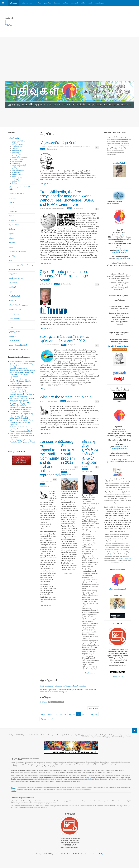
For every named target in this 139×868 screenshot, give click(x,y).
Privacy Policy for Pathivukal (18, 350)
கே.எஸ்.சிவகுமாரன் (17, 156)
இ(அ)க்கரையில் (14, 225)
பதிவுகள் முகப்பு (27, 3)
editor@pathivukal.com (120, 252)
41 (61, 714)
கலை (10, 260)
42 (65, 714)
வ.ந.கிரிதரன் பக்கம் (119, 163)
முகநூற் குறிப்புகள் (15, 332)
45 (79, 714)
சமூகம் (11, 292)
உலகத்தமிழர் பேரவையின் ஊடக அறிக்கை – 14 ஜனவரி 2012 (64, 339)
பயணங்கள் (12, 300)
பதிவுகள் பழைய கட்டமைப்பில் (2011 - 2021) (20, 188)
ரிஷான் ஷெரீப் (15, 169)
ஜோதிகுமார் (15, 143)
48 (92, 714)
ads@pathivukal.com (123, 259)
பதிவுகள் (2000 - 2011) (16, 193)
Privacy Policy (98, 854)
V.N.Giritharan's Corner (119, 346)
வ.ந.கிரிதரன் (100, 3)
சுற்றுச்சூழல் (13, 198)
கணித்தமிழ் (12, 287)
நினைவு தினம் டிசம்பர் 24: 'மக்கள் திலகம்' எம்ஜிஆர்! (91, 452)
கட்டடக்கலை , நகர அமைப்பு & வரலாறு (21, 265)
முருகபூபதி (15, 148)
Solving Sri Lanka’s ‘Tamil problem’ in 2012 (68, 452)
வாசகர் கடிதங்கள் (14, 318)
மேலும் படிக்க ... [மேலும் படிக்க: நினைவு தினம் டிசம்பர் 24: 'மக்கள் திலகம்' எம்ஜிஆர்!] (89, 673)
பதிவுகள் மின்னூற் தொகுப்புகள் (19, 305)
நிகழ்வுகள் (75, 3)
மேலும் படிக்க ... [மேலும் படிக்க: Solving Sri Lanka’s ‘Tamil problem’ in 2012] (68, 574)
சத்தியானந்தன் (16, 172)
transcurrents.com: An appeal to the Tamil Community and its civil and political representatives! (55, 458)
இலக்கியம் (47, 3)
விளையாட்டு (13, 202)
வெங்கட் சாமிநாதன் (17, 154)
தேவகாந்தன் (15, 152)
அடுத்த (43, 719)
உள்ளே (117, 203)
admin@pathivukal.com (126, 265)
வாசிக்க (119, 401)
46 (83, 714)
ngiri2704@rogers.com (29, 781)
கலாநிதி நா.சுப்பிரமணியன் (19, 165)
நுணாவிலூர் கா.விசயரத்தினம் (20, 158)
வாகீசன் (14, 176)
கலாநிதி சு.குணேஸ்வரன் (19, 167)
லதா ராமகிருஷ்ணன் (17, 161)
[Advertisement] (69, 64)
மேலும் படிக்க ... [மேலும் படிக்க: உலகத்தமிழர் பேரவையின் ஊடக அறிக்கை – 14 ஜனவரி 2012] (47, 389)
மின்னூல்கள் (13, 274)
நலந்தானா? (12, 336)
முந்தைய (50, 714)
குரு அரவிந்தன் (16, 163)
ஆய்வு (83, 3)
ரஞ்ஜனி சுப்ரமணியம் (17, 174)
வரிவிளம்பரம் (13, 211)
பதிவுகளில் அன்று (14, 269)
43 (70, 714)
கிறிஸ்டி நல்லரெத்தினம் (18, 145)
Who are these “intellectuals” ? (65, 397)
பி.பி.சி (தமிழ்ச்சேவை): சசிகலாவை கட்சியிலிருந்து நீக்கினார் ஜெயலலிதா (63, 686)
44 (74, 714)
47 (87, 714)
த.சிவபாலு (15, 184)
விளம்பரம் (12, 207)
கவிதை (66, 3)
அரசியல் (38, 3)
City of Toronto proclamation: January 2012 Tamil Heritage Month (64, 276)
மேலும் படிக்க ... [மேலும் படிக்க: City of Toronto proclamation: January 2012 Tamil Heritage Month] (47, 328)
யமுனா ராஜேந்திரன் (17, 147)
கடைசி (51, 719)
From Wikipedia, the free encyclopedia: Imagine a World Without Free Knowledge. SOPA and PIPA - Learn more (67, 198)
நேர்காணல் (12, 220)
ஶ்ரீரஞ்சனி (15, 182)
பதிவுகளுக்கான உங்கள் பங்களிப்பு (118, 554)
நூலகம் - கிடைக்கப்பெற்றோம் (18, 345)
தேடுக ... (9, 18)
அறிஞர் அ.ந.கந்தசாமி (16, 278)
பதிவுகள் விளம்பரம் (15, 309)
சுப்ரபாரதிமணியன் (17, 150)
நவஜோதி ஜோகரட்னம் (18, 180)
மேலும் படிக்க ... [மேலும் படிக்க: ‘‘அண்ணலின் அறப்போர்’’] (47, 184)
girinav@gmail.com (122, 250)
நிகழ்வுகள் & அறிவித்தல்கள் (18, 251)
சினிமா (11, 327)
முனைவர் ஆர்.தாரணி (18, 160)
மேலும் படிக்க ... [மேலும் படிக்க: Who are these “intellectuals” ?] (47, 433)
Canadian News (14, 341)
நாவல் (90, 3)
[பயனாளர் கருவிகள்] (97, 147)
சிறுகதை (57, 3)
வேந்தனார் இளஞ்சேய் (18, 178)
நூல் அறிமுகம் (13, 256)
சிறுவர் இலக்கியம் (14, 296)
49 (96, 714)
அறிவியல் (12, 243)
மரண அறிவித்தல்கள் (15, 314)
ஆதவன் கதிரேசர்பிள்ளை (19, 141)
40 (57, 714)
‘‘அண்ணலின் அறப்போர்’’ (59, 143)
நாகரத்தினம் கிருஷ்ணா (18, 171)
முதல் (43, 714)
